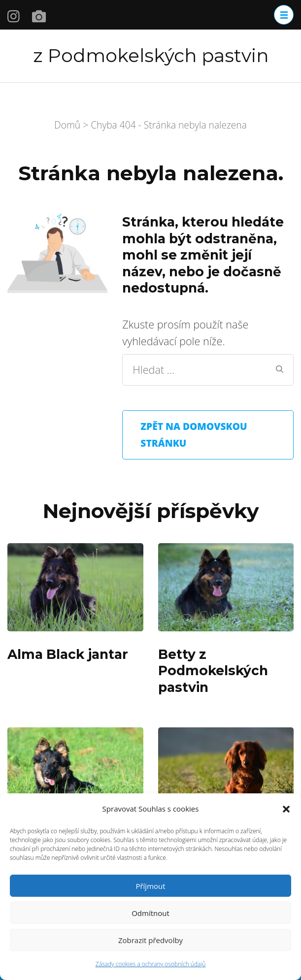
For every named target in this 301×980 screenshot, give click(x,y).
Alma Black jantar (68, 654)
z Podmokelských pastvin (151, 55)
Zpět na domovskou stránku (194, 435)
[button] (286, 809)
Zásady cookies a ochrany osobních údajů (151, 964)
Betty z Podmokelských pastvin (213, 671)
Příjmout (150, 886)
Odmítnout (150, 913)
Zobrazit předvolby (150, 940)
